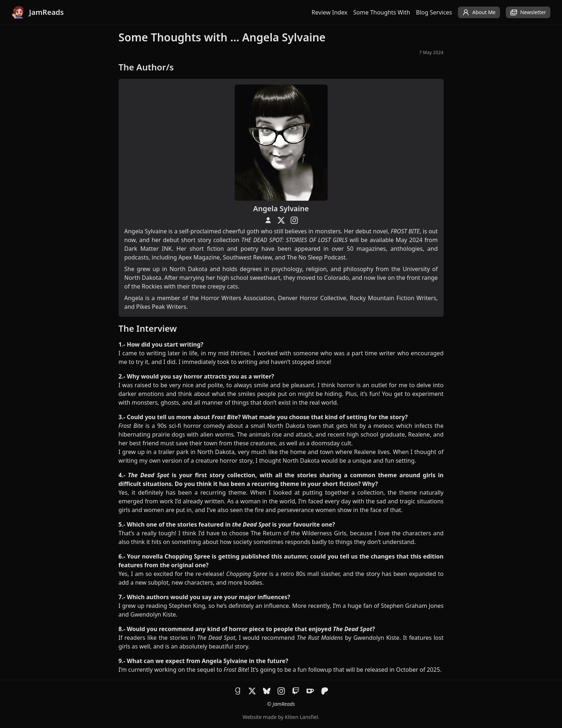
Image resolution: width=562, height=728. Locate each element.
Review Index (330, 12)
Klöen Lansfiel (301, 717)
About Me (479, 12)
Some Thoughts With (382, 12)
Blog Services (434, 12)
